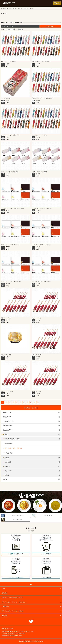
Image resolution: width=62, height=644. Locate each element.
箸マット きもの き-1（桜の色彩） (10, 172)
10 (34, 402)
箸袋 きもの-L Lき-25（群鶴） (39, 135)
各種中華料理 (9, 443)
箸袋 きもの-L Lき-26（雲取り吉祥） (11, 135)
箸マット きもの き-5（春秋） (39, 172)
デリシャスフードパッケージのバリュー (14, 602)
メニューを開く (57, 3)
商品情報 (5, 593)
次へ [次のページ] (38, 402)
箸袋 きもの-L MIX (6, 98)
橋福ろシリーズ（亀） (37, 391)
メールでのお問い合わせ (17, 577)
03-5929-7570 (47, 554)
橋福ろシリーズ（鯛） (6, 318)
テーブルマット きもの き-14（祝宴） (41, 281)
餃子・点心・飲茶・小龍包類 (13, 448)
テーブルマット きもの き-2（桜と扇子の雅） (13, 208)
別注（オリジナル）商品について (12, 598)
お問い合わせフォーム (17, 554)
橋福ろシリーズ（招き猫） (8, 391)
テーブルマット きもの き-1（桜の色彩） (42, 208)
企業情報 (5, 615)
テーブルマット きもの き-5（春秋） (11, 245)
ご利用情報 (5, 607)
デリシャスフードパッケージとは (12, 611)
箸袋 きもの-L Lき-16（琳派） (9, 62)
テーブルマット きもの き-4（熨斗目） (42, 245)
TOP (3, 589)
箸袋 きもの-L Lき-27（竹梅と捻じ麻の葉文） (43, 98)
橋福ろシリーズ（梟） (37, 318)
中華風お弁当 (9, 453)
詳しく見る (32, 508)
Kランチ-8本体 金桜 (6, 355)
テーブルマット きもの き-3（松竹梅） (11, 281)
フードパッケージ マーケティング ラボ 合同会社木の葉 (9, 3)
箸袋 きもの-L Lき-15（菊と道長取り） (41, 62)
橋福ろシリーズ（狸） (37, 355)
